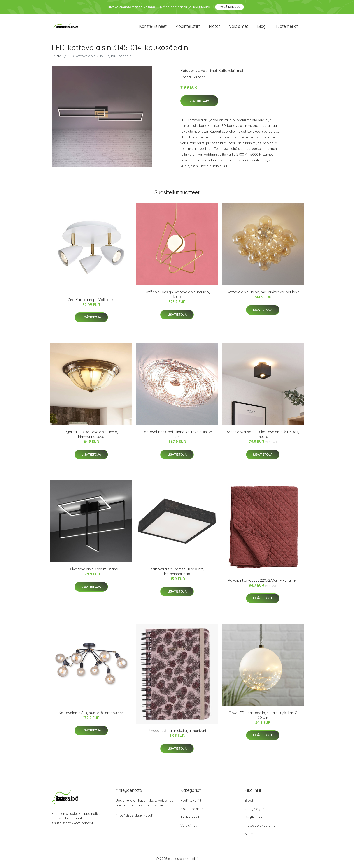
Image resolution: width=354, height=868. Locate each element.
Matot (214, 27)
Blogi (262, 27)
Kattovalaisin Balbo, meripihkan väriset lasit (263, 294)
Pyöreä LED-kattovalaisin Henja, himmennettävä (91, 436)
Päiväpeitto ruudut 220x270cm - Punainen (263, 582)
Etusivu (57, 57)
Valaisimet (239, 27)
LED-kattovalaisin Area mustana (91, 570)
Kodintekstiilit (188, 27)
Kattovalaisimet (231, 72)
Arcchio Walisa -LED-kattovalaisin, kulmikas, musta (263, 436)
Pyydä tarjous (229, 7)
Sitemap (251, 835)
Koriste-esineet (153, 27)
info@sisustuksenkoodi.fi (136, 817)
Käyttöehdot (255, 819)
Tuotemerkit (287, 27)
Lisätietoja (199, 102)
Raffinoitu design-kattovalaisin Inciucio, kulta (177, 296)
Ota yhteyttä (255, 810)
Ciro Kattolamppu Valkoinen (91, 301)
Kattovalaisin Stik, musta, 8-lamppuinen (91, 714)
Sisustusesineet (193, 810)
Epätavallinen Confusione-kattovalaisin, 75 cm (177, 436)
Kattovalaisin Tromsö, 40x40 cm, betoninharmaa (177, 573)
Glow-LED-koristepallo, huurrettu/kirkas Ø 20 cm (263, 716)
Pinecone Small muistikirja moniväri (177, 732)
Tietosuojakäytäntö (260, 827)
